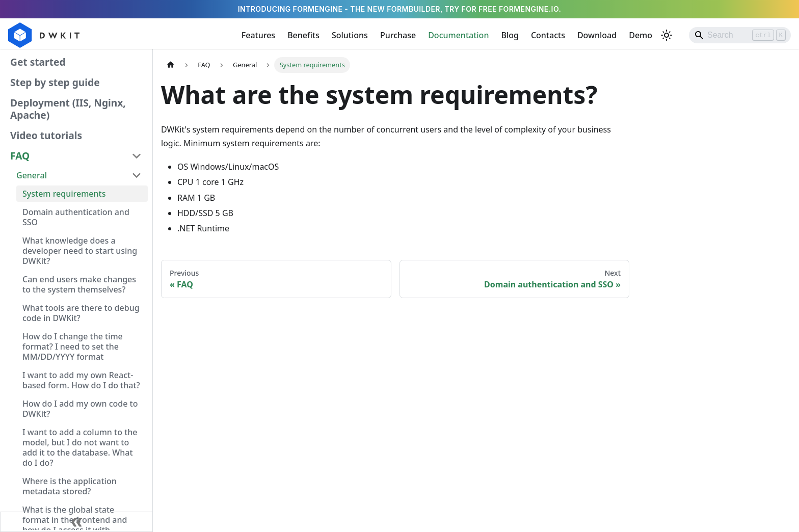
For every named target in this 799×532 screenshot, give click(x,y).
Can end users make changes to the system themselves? (79, 284)
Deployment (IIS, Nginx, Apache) (68, 109)
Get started (38, 62)
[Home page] (171, 65)
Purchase (398, 35)
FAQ (20, 156)
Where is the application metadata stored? (70, 486)
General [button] (32, 175)
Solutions (350, 35)
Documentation (458, 35)
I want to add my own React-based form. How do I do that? (81, 380)
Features (258, 35)
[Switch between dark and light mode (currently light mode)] (667, 35)
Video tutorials (46, 135)
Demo (641, 35)
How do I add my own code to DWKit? (80, 409)
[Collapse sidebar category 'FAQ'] (137, 156)
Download (597, 35)
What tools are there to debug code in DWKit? (81, 313)
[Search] (740, 35)
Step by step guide (55, 82)
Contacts (548, 35)
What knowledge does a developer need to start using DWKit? (80, 251)
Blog (510, 35)
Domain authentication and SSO (76, 217)
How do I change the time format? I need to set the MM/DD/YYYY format (73, 347)
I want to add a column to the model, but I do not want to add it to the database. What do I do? (80, 447)
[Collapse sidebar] (76, 522)
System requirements (64, 194)
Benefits (303, 35)
